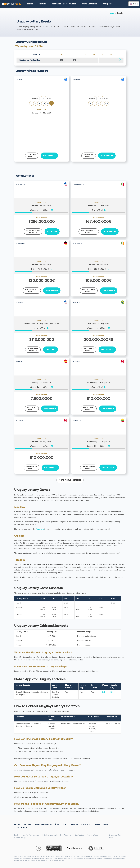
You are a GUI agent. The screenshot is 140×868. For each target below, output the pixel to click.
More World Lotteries (70, 480)
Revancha (40, 529)
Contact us (79, 835)
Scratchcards (21, 827)
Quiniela (19, 536)
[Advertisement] (42, 131)
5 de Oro (20, 507)
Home (111, 13)
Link (104, 692)
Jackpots (107, 4)
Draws (97, 824)
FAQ (16, 835)
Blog (106, 824)
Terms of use (93, 835)
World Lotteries (89, 4)
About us (68, 835)
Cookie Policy (20, 838)
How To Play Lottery (30, 835)
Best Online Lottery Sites (64, 4)
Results (27, 824)
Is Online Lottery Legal (51, 835)
